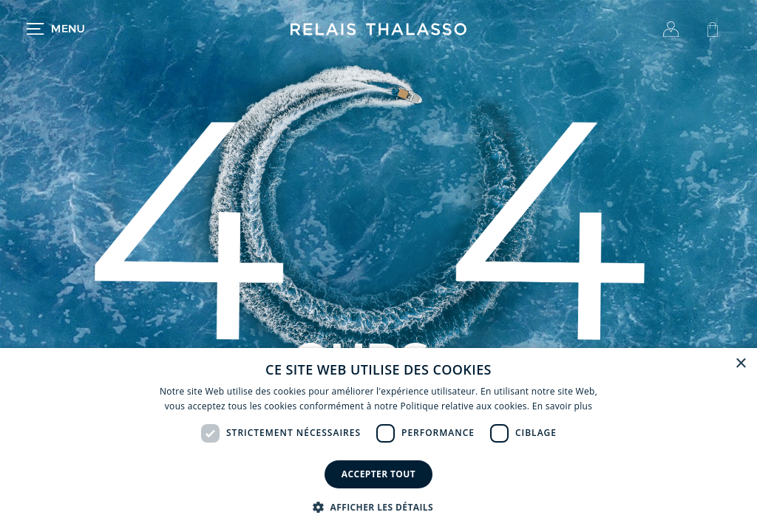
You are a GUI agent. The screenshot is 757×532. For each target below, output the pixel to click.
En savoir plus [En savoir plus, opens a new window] (562, 406)
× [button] (740, 364)
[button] (378, 507)
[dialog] (378, 440)
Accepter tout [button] (378, 474)
